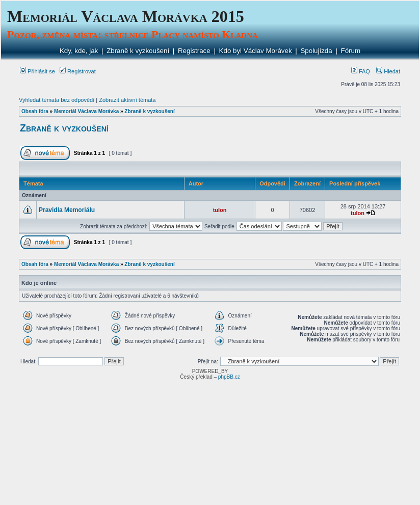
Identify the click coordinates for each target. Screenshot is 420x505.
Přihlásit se (37, 71)
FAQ (361, 71)
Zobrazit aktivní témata (127, 100)
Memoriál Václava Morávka (86, 111)
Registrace (194, 51)
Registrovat (78, 71)
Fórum (351, 51)
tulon (220, 210)
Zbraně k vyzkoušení (138, 51)
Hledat (388, 71)
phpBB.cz (229, 377)
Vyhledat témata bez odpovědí (57, 100)
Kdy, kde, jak (79, 51)
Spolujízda (316, 51)
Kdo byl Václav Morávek (256, 51)
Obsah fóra (35, 111)
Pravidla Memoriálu (67, 210)
